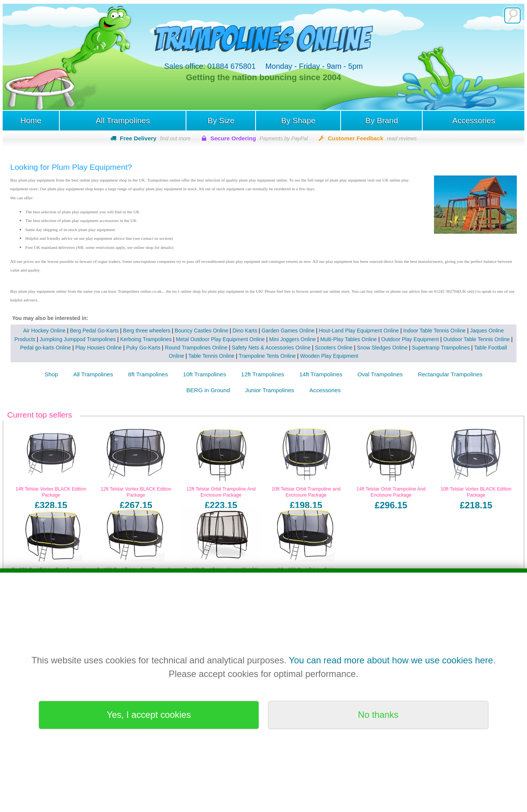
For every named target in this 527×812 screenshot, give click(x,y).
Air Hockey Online (44, 331)
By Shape (298, 120)
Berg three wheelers (146, 331)
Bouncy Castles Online (201, 331)
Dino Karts (245, 331)
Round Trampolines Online (196, 348)
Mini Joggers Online (293, 339)
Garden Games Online (288, 331)
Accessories (474, 120)
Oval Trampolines (380, 374)
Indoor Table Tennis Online (435, 331)
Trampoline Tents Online (267, 356)
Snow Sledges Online (382, 348)
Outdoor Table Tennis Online (476, 339)
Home (31, 120)
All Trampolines (123, 120)
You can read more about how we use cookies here (391, 660)
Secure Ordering (259, 138)
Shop (51, 374)
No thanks (378, 715)
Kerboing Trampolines (146, 339)
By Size (221, 120)
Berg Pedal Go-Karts (94, 331)
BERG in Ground (208, 390)
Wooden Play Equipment (329, 356)
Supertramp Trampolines (441, 348)
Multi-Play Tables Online (349, 339)
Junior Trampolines (270, 390)
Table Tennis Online (211, 356)
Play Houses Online (98, 348)
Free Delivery (155, 138)
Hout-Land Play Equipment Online (359, 331)
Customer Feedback (372, 138)
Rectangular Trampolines (450, 374)
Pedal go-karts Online (46, 348)
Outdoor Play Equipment (410, 339)
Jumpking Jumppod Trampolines (78, 339)
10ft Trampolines (205, 374)
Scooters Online (334, 348)
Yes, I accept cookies (149, 715)
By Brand (381, 120)
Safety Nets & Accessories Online (271, 348)
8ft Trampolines (148, 374)
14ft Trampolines (321, 374)
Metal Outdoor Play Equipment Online (220, 339)
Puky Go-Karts (143, 348)
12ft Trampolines (263, 374)
